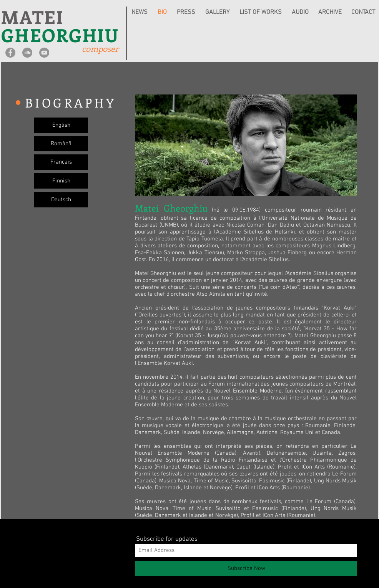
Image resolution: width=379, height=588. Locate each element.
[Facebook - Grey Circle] (10, 53)
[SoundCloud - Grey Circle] (27, 53)
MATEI (32, 17)
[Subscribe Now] (246, 569)
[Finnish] (61, 181)
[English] (61, 125)
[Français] (61, 162)
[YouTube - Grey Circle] (44, 53)
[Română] (61, 144)
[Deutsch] (61, 200)
